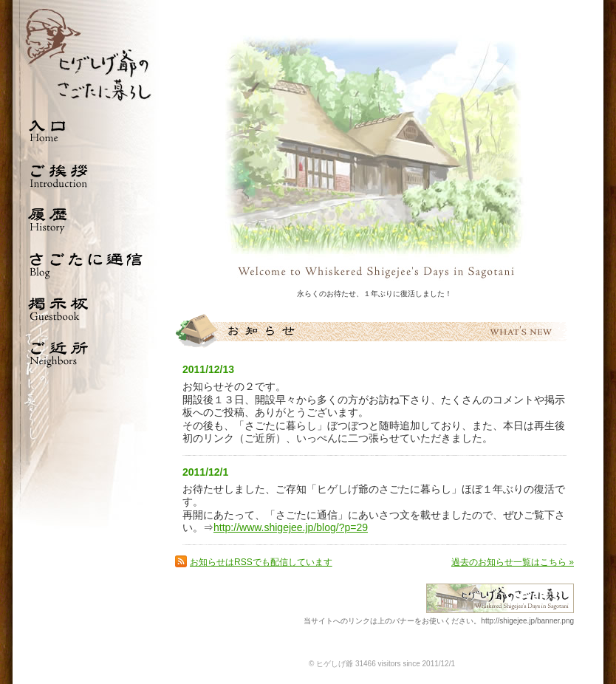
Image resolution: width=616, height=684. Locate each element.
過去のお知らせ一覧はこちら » (513, 562)
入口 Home (86, 131)
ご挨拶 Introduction (86, 175)
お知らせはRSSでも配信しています (261, 562)
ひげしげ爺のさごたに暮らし (86, 54)
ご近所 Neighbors (86, 352)
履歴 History (86, 219)
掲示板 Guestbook (86, 308)
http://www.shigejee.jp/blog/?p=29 (291, 527)
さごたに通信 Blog (86, 264)
